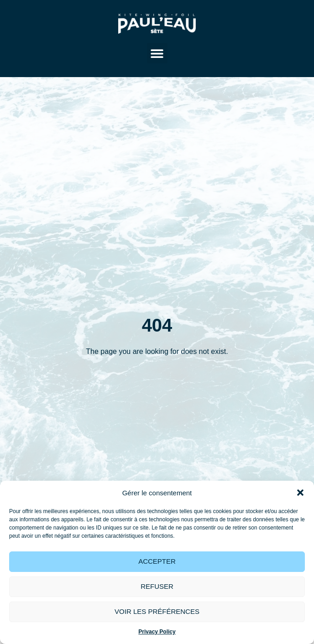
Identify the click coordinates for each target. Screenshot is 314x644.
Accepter (157, 561)
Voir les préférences (157, 611)
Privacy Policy (157, 632)
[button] (300, 493)
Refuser (157, 586)
